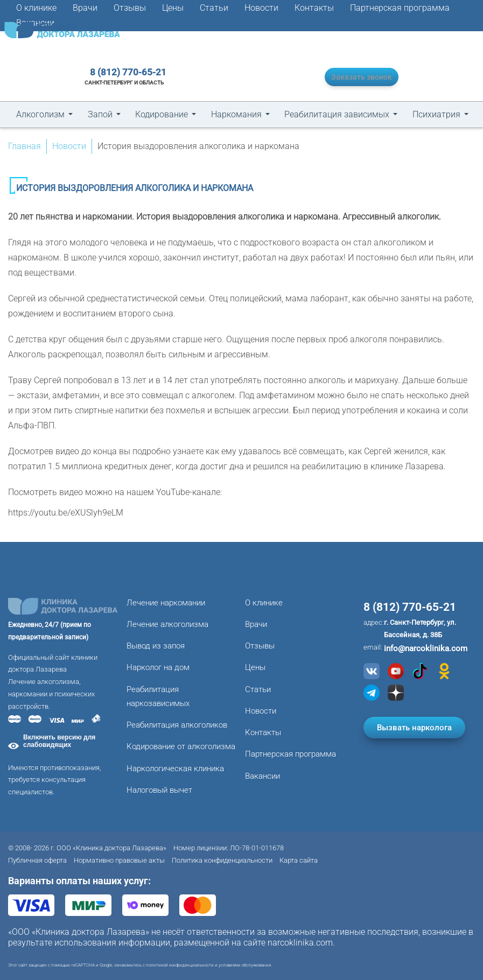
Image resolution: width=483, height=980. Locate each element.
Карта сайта (299, 860)
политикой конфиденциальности (180, 965)
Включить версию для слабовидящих (59, 741)
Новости (261, 8)
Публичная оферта (37, 860)
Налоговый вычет (159, 790)
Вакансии (262, 776)
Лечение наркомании (166, 603)
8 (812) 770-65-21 (123, 72)
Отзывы (130, 8)
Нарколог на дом (158, 667)
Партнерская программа (400, 8)
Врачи (85, 8)
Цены (173, 8)
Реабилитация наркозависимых (158, 696)
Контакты (314, 8)
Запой (100, 114)
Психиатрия (436, 114)
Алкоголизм (40, 114)
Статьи (214, 8)
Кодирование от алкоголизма (181, 746)
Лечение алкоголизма (167, 624)
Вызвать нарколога (414, 725)
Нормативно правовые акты (119, 860)
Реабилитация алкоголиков (177, 725)
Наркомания (236, 114)
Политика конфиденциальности (222, 860)
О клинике (36, 8)
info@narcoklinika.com (426, 648)
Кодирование (162, 114)
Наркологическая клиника (175, 769)
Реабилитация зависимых (337, 114)
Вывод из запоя (156, 646)
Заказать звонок (356, 77)
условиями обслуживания (245, 965)
